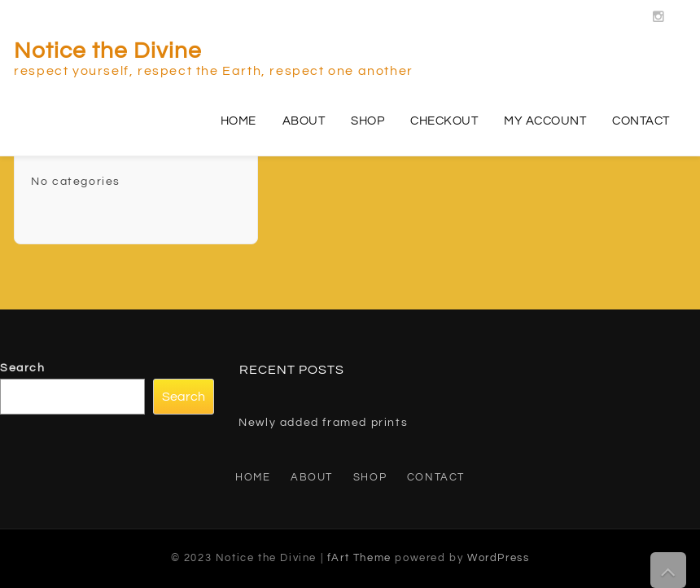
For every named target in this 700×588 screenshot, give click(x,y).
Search (23, 368)
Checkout (444, 121)
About (304, 121)
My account (545, 121)
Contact (641, 121)
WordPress (498, 558)
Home (238, 121)
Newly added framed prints (323, 423)
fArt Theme (359, 558)
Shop (367, 121)
